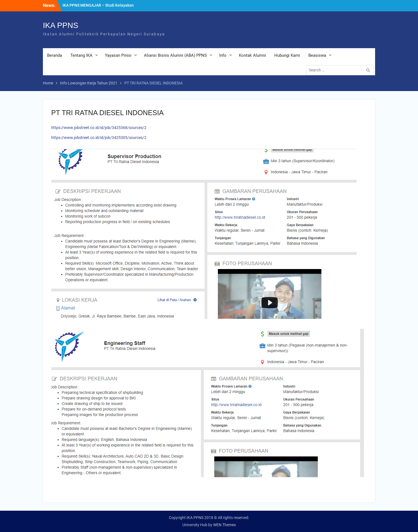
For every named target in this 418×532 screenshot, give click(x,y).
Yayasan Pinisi (118, 55)
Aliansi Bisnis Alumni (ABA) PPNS (175, 55)
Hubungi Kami (287, 55)
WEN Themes (225, 525)
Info (223, 55)
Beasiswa (317, 55)
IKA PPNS (61, 25)
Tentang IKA (81, 55)
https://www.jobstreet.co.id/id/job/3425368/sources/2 (99, 128)
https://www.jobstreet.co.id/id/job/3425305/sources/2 (99, 138)
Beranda (55, 55)
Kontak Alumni (252, 55)
